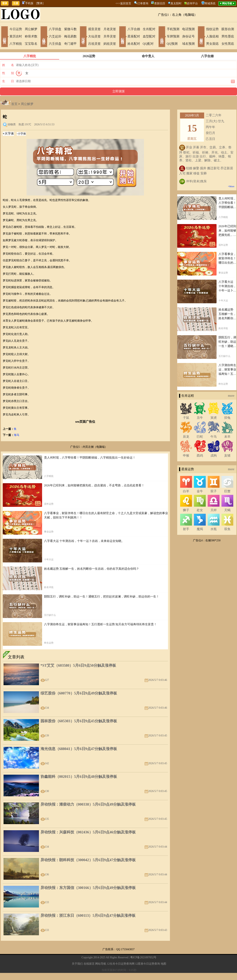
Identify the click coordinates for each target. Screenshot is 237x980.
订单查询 (143, 3)
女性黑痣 (228, 44)
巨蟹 (227, 491)
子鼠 (186, 418)
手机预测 (173, 29)
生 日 (8, 81)
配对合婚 (123, 37)
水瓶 (214, 529)
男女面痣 (212, 44)
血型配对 (149, 36)
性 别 (8, 73)
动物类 (12, 124)
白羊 (186, 491)
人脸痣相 (212, 36)
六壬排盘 (55, 44)
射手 (186, 529)
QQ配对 (148, 44)
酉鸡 (200, 456)
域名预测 (188, 44)
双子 (214, 491)
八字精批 (16, 44)
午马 (214, 437)
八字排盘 (55, 29)
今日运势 (16, 29)
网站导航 (101, 964)
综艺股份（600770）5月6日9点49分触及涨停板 (79, 693)
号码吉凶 (162, 37)
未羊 (227, 437)
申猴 (186, 456)
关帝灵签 (110, 36)
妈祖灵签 (110, 44)
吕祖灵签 (94, 44)
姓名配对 (134, 44)
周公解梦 (31, 29)
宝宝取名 (31, 44)
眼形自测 (228, 29)
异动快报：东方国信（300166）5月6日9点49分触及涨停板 (88, 888)
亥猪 (227, 456)
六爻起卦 (55, 36)
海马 (17, 435)
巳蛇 (200, 437)
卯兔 (227, 418)
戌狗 (214, 456)
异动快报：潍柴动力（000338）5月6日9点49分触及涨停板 (88, 804)
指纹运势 (212, 29)
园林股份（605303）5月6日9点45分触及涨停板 (79, 721)
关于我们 (77, 964)
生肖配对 (149, 29)
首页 (14, 104)
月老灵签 (110, 29)
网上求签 (83, 37)
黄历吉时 (16, 36)
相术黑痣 (201, 37)
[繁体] (40, 3)
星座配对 (134, 36)
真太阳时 (176, 3)
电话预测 (188, 29)
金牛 (200, 491)
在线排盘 (44, 37)
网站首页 (5, 37)
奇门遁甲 (70, 44)
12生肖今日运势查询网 (121, 964)
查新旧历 (160, 3)
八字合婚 (134, 29)
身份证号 (188, 36)
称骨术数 (31, 36)
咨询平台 (192, 3)
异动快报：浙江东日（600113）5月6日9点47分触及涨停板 (88, 915)
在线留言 (89, 964)
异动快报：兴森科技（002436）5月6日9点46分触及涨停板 (88, 832)
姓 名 (8, 65)
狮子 (186, 510)
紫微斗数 (70, 29)
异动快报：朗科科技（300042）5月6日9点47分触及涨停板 (88, 860)
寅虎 (214, 418)
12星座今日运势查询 (148, 964)
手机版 (28, 3)
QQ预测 (172, 44)
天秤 (214, 510)
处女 (200, 510)
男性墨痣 (228, 36)
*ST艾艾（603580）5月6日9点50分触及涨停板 (78, 665)
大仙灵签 (94, 36)
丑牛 (200, 418)
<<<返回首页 (123, 3)
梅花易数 (70, 36)
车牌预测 (173, 36)
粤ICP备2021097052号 (143, 957)
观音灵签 (94, 29)
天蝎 (227, 510)
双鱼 (227, 529)
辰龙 (186, 437)
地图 (163, 964)
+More (231, 186)
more (231, 396)
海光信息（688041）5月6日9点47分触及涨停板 (79, 749)
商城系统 (210, 3)
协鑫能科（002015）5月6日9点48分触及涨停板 (79, 777)
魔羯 (200, 529)
